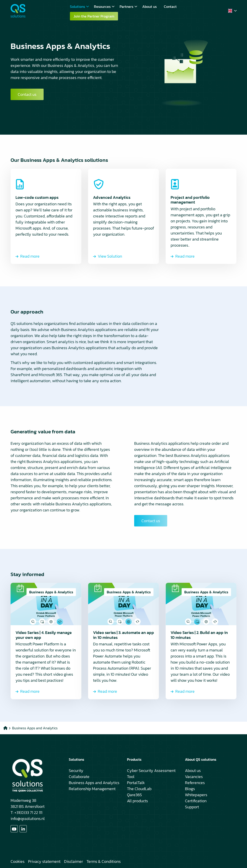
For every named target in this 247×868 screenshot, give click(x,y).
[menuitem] (78, 7)
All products (137, 801)
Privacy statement (44, 861)
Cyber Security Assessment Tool (151, 774)
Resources (104, 7)
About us (149, 7)
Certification (196, 801)
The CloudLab (139, 789)
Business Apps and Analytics (94, 783)
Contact (170, 7)
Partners (128, 7)
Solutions (79, 7)
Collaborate (79, 777)
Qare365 (134, 795)
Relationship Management (92, 789)
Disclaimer (73, 861)
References (195, 783)
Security (76, 770)
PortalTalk (136, 783)
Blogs (190, 789)
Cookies (18, 861)
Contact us (27, 94)
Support (192, 807)
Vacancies (194, 777)
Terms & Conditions (104, 861)
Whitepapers (196, 795)
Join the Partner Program (94, 16)
